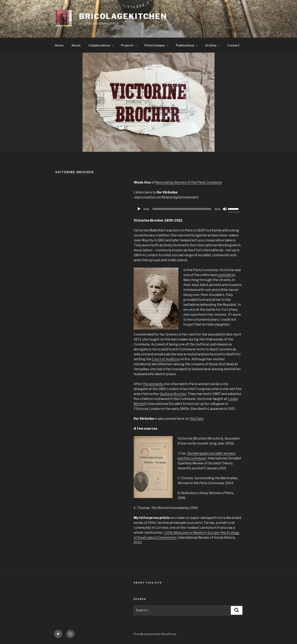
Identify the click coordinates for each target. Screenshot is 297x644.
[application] (188, 209)
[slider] (182, 209)
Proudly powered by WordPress (155, 634)
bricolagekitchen (123, 16)
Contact (233, 45)
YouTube (197, 419)
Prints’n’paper (157, 45)
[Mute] (225, 209)
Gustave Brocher (173, 394)
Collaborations (101, 45)
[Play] (139, 209)
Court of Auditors (166, 359)
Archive (213, 45)
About (76, 45)
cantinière (225, 275)
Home (59, 45)
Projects (129, 45)
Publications (187, 45)
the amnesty (153, 384)
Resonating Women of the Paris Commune (189, 182)
